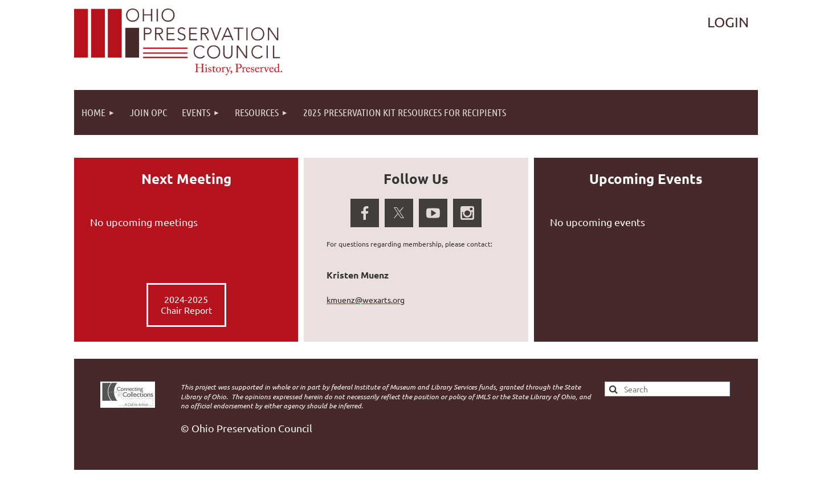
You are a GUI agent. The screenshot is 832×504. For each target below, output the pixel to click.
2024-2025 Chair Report (186, 305)
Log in (728, 22)
